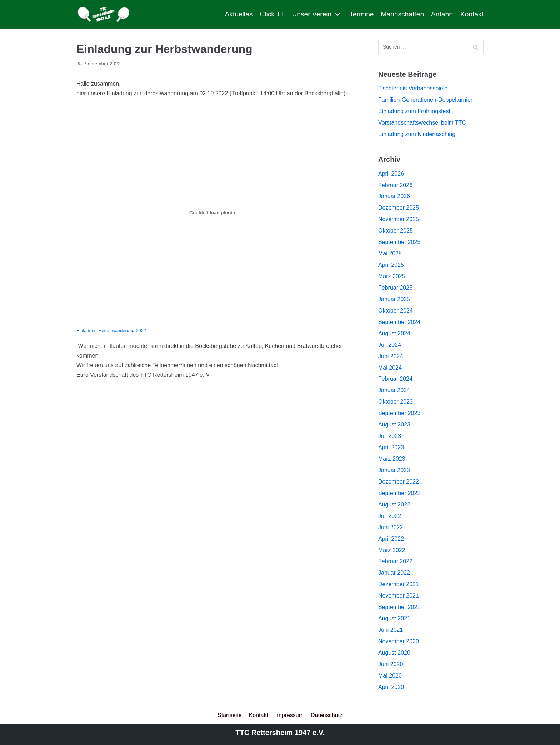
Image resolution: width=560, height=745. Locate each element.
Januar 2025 (394, 299)
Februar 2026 (395, 185)
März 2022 (392, 550)
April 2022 (391, 539)
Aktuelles (239, 14)
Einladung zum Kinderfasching (417, 134)
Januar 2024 (394, 390)
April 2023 (391, 447)
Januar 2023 (394, 470)
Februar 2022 (395, 561)
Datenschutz (327, 715)
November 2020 (399, 641)
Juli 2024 (390, 345)
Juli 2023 (390, 436)
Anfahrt (442, 14)
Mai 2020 (390, 676)
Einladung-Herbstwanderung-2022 (111, 331)
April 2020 (391, 687)
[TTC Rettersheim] (105, 14)
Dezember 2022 (399, 482)
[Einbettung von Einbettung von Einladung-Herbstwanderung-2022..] (213, 213)
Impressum (289, 715)
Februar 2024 (395, 379)
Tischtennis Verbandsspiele (413, 88)
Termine (361, 14)
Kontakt (472, 14)
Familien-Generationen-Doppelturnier (425, 100)
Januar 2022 (394, 573)
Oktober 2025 (396, 231)
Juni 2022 (391, 527)
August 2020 (394, 653)
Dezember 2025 (399, 208)
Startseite (230, 715)
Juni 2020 (391, 664)
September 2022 (399, 493)
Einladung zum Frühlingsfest (414, 111)
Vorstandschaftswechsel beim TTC (422, 123)
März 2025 (392, 276)
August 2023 (394, 424)
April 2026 (391, 174)
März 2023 (392, 459)
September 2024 (399, 322)
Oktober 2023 (396, 402)
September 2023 (399, 413)
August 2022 (394, 504)
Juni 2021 (391, 630)
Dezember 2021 (399, 584)
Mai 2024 (390, 368)
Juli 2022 (390, 516)
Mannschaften (403, 14)
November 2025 (399, 219)
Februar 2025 (395, 288)
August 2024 (394, 333)
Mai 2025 (390, 253)
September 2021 (399, 607)
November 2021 (399, 596)
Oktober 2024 (396, 311)
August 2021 (394, 618)
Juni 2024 (391, 356)
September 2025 (399, 242)
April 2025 (391, 265)
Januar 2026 (394, 196)
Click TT (272, 14)
